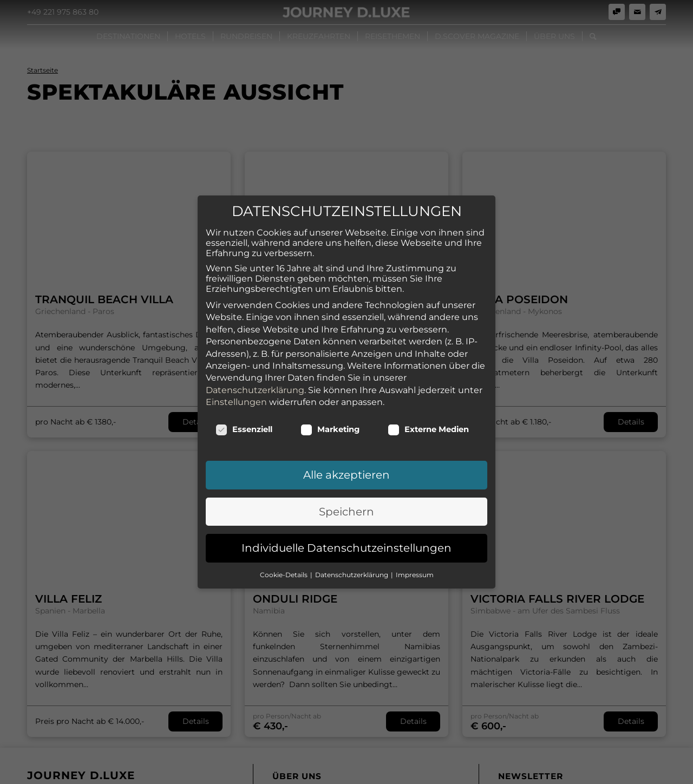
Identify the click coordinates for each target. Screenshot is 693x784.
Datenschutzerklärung (255, 357)
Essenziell (244, 396)
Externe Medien (428, 396)
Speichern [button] (346, 479)
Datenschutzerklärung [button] (352, 542)
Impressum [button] (415, 542)
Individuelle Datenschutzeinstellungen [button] (346, 515)
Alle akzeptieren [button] (346, 442)
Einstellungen (236, 369)
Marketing (330, 396)
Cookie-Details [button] (285, 542)
